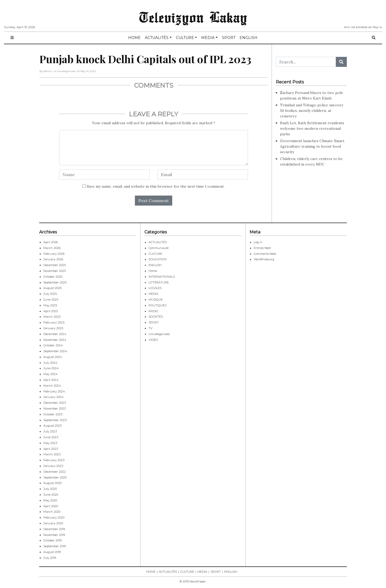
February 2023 (54, 460)
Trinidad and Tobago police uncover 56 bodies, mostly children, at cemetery (312, 111)
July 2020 (50, 489)
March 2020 (52, 512)
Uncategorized (159, 334)
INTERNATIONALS (162, 277)
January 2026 (53, 259)
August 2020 (52, 483)
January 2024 (54, 397)
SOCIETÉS (156, 317)
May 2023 (50, 443)
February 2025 (54, 322)
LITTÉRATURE (159, 282)
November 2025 (55, 271)
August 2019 (52, 552)
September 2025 (55, 282)
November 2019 (54, 535)
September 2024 (55, 351)
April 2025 (51, 311)
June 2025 (51, 300)
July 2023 (50, 431)
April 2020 (51, 506)
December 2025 (55, 265)
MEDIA (208, 38)
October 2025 (53, 277)
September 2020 (55, 477)
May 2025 (50, 305)
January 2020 (53, 523)
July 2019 (50, 558)
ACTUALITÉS (157, 38)
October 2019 (52, 540)
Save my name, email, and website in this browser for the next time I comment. (156, 186)
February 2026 (54, 254)
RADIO (153, 311)
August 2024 (53, 357)
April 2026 (51, 242)
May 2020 (50, 500)
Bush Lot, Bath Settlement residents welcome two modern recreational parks (312, 128)
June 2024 (51, 368)
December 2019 (54, 529)
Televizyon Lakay (193, 17)
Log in (258, 242)
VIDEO (153, 340)
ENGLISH (248, 38)
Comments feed (265, 254)
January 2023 (53, 466)
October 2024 (53, 345)
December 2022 (55, 472)
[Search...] (306, 62)
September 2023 (55, 420)
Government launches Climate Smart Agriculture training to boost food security (312, 146)
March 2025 (52, 317)
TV (151, 328)
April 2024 (51, 380)
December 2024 (55, 334)
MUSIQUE (156, 300)
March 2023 (52, 454)
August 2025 (52, 288)
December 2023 (55, 403)
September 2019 (55, 546)
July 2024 (50, 363)
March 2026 (52, 248)
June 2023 (51, 437)
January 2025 (53, 328)
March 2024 (52, 386)
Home (153, 271)
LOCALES (155, 288)
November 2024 (55, 340)
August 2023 (52, 426)
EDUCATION (158, 259)
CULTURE (185, 38)
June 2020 (51, 495)
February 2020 (54, 517)
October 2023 (53, 414)
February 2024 (54, 391)
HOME (134, 38)
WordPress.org (264, 259)
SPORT (229, 38)
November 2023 (55, 408)
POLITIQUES (158, 305)
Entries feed (262, 248)
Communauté (159, 248)
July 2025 (50, 294)
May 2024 (50, 374)
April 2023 (51, 449)
